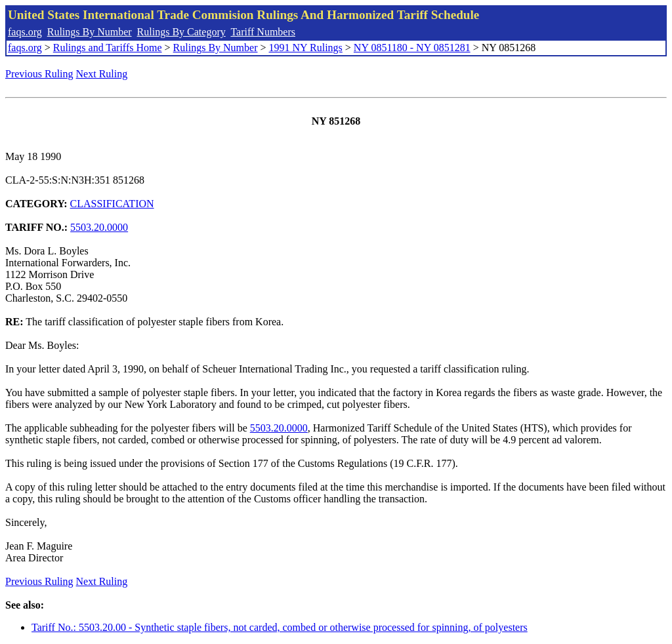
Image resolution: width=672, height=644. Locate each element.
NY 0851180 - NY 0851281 (412, 48)
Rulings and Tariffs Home (108, 48)
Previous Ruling (39, 74)
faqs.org (25, 32)
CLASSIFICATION (112, 204)
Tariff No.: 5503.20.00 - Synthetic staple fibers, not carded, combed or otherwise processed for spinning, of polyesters (280, 627)
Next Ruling (102, 74)
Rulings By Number (90, 32)
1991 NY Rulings (306, 48)
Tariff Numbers (263, 32)
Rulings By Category (181, 32)
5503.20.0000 (99, 227)
